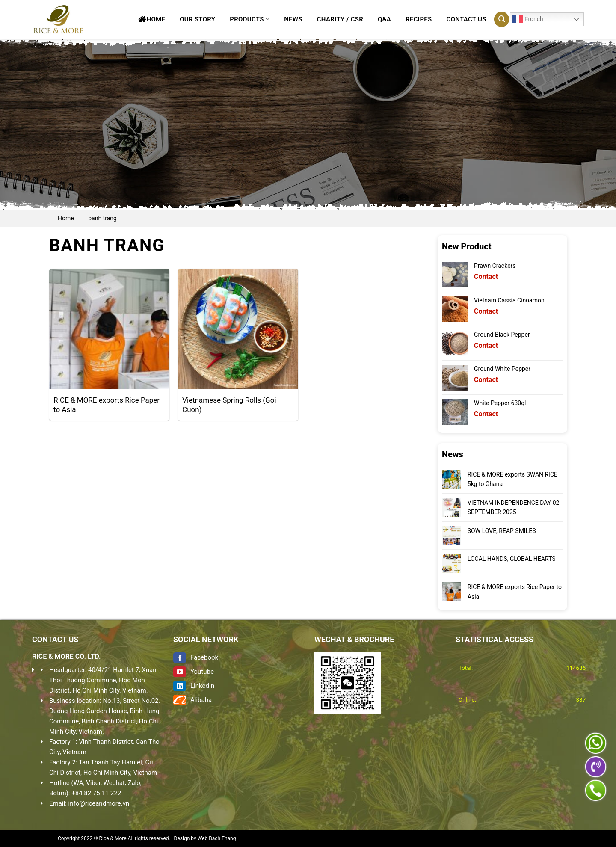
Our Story (197, 19)
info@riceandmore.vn (99, 803)
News (293, 19)
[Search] (502, 19)
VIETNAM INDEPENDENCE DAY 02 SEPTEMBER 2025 (513, 507)
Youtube (194, 672)
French (528, 19)
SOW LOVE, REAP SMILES (501, 531)
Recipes (419, 19)
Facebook (196, 657)
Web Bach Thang (217, 838)
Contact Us (466, 19)
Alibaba (192, 700)
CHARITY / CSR (340, 19)
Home (152, 19)
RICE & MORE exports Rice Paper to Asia (514, 592)
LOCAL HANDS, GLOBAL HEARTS (511, 559)
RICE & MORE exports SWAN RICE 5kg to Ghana (512, 479)
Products (250, 19)
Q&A (384, 19)
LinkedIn (194, 686)
